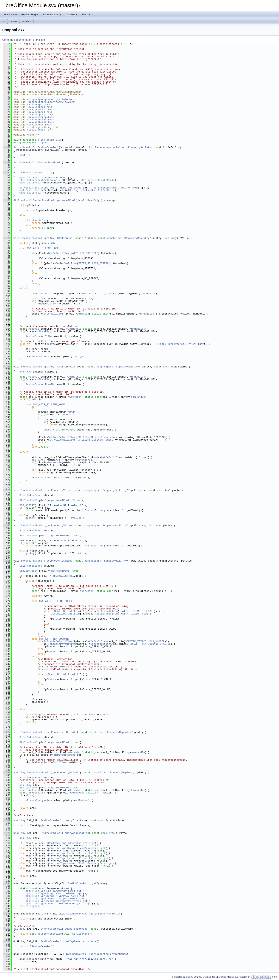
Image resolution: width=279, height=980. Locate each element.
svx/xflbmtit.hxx (41, 122)
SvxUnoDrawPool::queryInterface (63, 820)
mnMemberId (84, 299)
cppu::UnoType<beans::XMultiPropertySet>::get (80, 863)
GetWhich (83, 314)
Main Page (10, 14)
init (22, 155)
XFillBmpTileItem (90, 440)
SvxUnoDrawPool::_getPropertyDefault (53, 773)
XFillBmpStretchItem (93, 437)
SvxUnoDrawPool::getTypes (86, 883)
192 (7, 525)
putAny (30, 518)
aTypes (65, 888)
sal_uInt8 (38, 299)
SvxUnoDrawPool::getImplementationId (93, 914)
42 (7, 147)
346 (7, 914)
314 (7, 833)
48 (7, 162)
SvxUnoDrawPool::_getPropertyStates (47, 561)
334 (7, 883)
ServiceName (81, 934)
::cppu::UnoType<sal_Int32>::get (180, 344)
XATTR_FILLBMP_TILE (84, 253)
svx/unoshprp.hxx (41, 117)
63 (7, 200)
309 (7, 820)
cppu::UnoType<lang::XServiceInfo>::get (68, 843)
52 (7, 173)
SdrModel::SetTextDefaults (38, 188)
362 (7, 954)
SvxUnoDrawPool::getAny (38, 238)
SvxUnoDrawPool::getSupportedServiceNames (96, 954)
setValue (42, 357)
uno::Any (170, 238)
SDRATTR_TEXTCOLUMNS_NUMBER (145, 641)
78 (7, 238)
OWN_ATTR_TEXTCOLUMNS (54, 639)
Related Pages (30, 14)
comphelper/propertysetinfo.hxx (51, 99)
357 (7, 941)
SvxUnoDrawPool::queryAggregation (65, 833)
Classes (72, 14)
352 (7, 929)
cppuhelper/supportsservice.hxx (51, 102)
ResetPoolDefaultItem (51, 762)
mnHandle (50, 243)
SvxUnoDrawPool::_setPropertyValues (47, 490)
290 (7, 773)
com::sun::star (51, 140)
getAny (30, 553)
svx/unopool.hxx (40, 107)
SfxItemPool (22, 200)
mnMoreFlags (44, 331)
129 (7, 367)
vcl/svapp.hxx (38, 105)
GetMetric (87, 294)
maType (51, 344)
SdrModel (66, 147)
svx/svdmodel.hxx (41, 110)
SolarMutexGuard (31, 495)
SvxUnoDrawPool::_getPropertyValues (47, 525)
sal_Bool (19, 929)
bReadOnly (93, 200)
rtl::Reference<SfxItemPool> (40, 180)
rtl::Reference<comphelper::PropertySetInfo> (120, 147)
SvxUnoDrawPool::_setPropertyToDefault (49, 732)
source (14, 21)
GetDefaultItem (59, 253)
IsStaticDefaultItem (65, 611)
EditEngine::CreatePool (96, 180)
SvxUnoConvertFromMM (40, 384)
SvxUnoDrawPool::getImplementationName (68, 941)
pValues (76, 518)
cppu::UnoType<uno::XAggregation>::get (53, 891)
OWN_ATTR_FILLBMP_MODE (43, 248)
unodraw (27, 21)
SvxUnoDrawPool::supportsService (64, 929)
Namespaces (52, 14)
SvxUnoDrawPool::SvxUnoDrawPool (36, 147)
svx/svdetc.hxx (39, 125)
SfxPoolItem (55, 667)
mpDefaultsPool (30, 178)
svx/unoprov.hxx (40, 115)
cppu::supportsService (46, 934)
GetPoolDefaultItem (84, 793)
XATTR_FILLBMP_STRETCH (94, 263)
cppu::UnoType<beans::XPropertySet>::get (76, 853)
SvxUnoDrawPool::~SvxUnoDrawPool (37, 162)
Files (86, 14)
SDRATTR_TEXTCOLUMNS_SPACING (150, 644)
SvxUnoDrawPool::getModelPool (54, 200)
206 (7, 561)
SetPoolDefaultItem (62, 437)
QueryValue (44, 800)
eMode (72, 412)
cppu (43, 142)
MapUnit (46, 294)
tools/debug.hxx (40, 130)
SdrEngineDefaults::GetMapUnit (91, 190)
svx (4, 21)
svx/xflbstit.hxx (41, 120)
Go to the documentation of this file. (24, 40)
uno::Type (105, 820)
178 (7, 490)
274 (7, 732)
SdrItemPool (59, 178)
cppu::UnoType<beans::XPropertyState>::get (78, 858)
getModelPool (60, 500)
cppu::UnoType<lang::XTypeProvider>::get (76, 848)
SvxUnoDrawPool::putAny (38, 367)
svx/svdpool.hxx (40, 112)
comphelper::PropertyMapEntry (128, 238)
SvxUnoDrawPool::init (36, 173)
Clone (143, 457)
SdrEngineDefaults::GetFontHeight (118, 188)
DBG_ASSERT (27, 505)
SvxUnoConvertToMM (38, 336)
